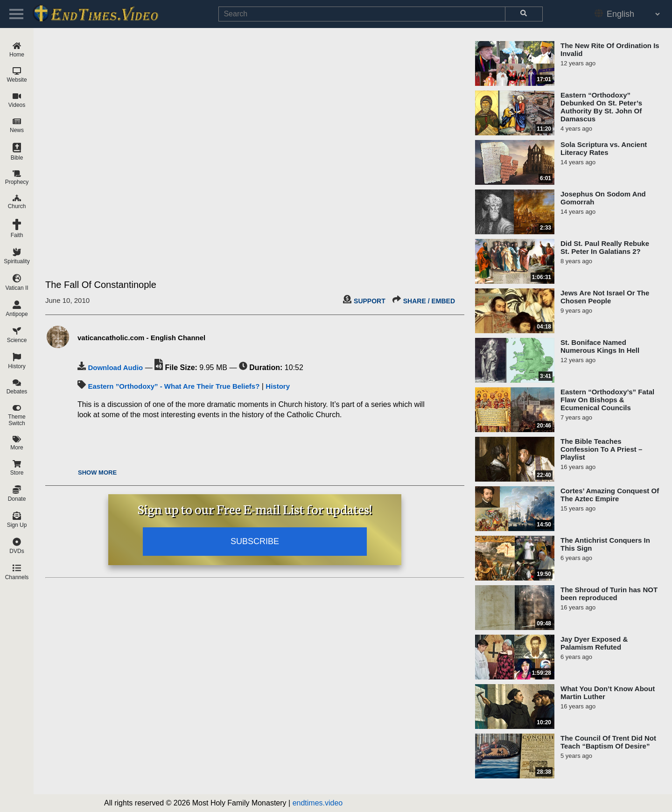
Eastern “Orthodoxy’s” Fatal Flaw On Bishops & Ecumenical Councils (607, 400)
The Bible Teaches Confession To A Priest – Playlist (601, 449)
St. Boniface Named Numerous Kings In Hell (600, 346)
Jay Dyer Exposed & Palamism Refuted (594, 643)
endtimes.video (318, 803)
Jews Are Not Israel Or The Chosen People (605, 297)
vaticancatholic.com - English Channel (141, 338)
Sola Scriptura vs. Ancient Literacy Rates (604, 148)
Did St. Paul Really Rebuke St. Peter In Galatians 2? (605, 247)
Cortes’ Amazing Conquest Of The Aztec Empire (610, 495)
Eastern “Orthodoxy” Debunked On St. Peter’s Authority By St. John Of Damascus (601, 107)
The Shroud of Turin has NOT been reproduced (609, 594)
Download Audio (115, 367)
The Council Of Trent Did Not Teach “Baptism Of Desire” (608, 742)
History (278, 386)
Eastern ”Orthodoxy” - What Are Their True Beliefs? (174, 386)
